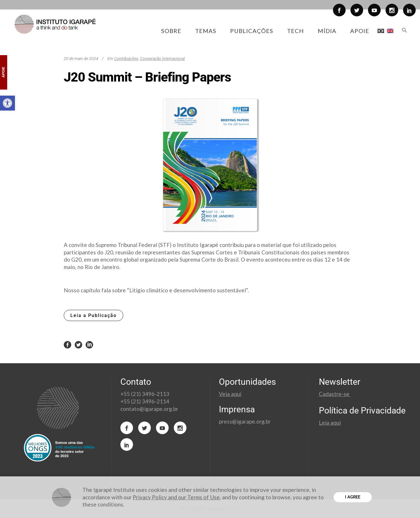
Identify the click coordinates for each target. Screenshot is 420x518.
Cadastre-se (335, 394)
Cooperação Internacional (162, 59)
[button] (7, 103)
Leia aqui (330, 423)
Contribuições (126, 59)
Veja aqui (230, 394)
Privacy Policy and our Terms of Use (176, 497)
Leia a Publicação (94, 315)
